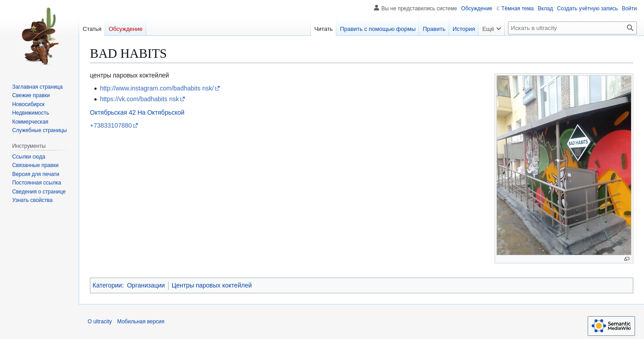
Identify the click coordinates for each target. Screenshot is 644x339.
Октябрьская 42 (113, 112)
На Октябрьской (161, 112)
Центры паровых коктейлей (212, 285)
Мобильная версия (141, 322)
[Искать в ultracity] (572, 28)
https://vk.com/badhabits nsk (139, 99)
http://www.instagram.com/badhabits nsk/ (157, 88)
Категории (107, 285)
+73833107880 (111, 125)
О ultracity (100, 322)
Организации (146, 285)
